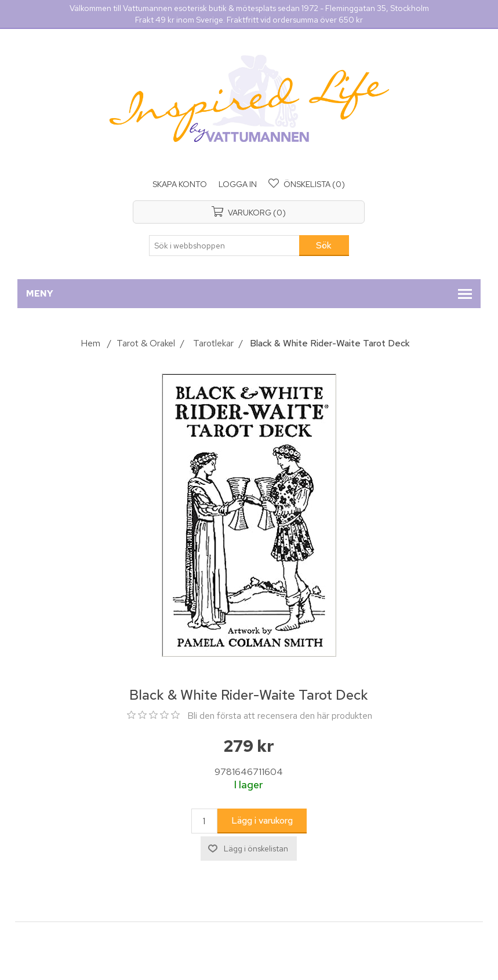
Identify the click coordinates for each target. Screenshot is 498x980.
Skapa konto (180, 184)
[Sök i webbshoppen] (224, 246)
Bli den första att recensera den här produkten (280, 716)
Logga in (238, 184)
